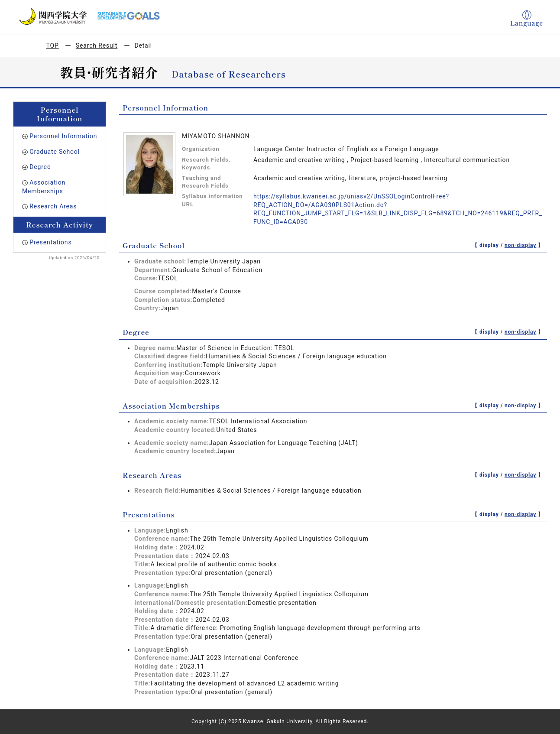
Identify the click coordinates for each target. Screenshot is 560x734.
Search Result (97, 45)
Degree (40, 167)
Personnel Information (63, 136)
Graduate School (55, 152)
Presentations (50, 242)
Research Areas (53, 206)
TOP (53, 45)
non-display (520, 245)
